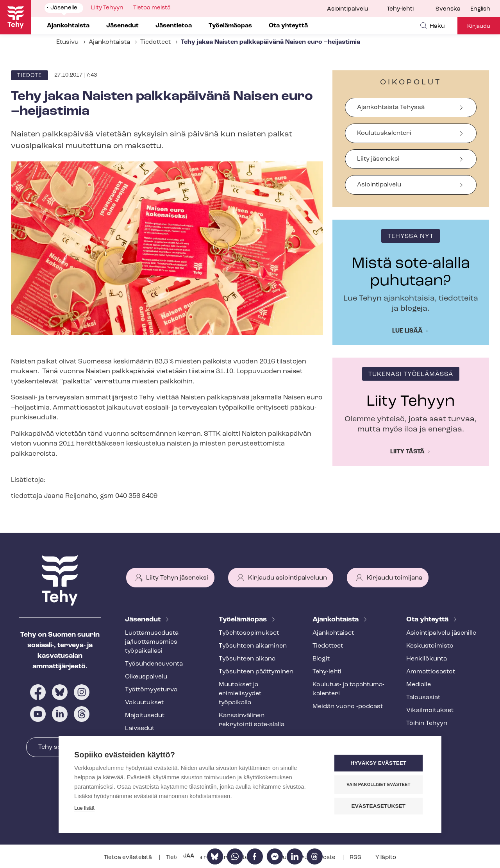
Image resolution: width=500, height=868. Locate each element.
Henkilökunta (427, 659)
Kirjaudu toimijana (395, 578)
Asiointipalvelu (348, 9)
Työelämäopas (244, 620)
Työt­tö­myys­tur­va (151, 690)
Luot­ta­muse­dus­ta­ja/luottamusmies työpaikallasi (153, 642)
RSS (356, 858)
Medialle (419, 685)
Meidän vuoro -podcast (348, 707)
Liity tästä (407, 452)
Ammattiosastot (431, 672)
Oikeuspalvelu (146, 677)
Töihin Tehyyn (427, 723)
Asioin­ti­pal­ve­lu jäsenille (441, 633)
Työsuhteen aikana (247, 659)
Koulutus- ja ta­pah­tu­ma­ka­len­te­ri (348, 689)
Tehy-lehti (400, 9)
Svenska (448, 9)
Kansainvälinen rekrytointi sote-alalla (252, 720)
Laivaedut (140, 728)
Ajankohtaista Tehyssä (391, 107)
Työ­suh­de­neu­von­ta (154, 664)
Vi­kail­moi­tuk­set (430, 711)
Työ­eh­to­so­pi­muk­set (249, 633)
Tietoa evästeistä (129, 858)
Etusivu (67, 42)
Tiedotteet (155, 42)
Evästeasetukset (379, 806)
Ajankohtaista (109, 42)
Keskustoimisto (430, 646)
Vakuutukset (144, 703)
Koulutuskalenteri (384, 133)
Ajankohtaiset (333, 633)
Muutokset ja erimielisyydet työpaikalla (240, 694)
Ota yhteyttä (428, 620)
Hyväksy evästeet (379, 763)
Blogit (321, 659)
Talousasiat (423, 698)
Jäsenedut (144, 620)
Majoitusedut (145, 716)
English (480, 9)
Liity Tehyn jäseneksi (177, 578)
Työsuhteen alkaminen (253, 646)
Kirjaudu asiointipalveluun (287, 578)
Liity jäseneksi (378, 159)
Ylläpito (386, 858)
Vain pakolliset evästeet (379, 784)
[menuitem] (453, 9)
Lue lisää (407, 331)
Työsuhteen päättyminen (256, 672)
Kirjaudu (479, 26)
